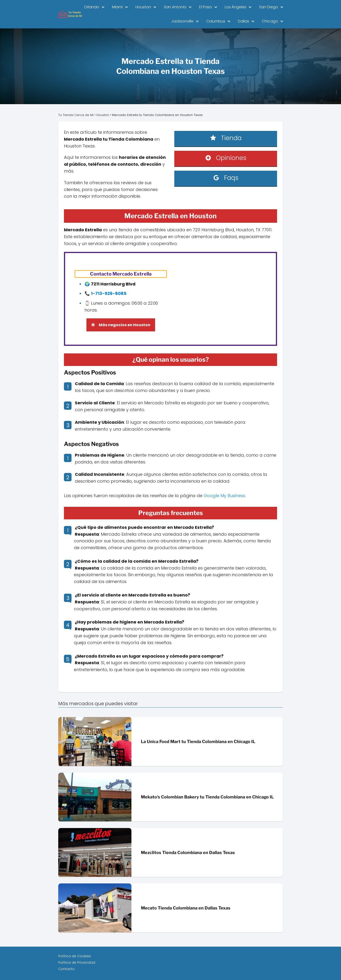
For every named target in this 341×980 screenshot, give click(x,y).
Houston (143, 7)
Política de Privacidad (77, 962)
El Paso (206, 7)
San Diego (269, 7)
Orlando (92, 7)
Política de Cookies (75, 956)
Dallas (244, 21)
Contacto (66, 969)
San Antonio (175, 7)
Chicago (270, 21)
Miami (117, 7)
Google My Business (224, 496)
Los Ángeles (236, 7)
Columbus (216, 21)
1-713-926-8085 (109, 293)
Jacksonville (182, 21)
